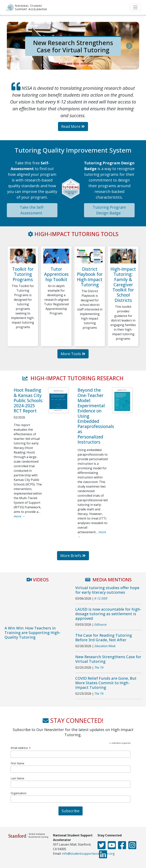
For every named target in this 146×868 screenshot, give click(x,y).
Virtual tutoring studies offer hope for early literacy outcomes (107, 590)
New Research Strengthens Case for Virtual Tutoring (73, 46)
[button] (17, 46)
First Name (17, 763)
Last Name (17, 778)
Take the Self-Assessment (32, 210)
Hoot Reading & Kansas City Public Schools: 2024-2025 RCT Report (29, 400)
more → (19, 516)
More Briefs (73, 556)
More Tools (73, 354)
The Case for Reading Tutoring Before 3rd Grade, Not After (104, 638)
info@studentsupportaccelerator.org (88, 854)
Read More (73, 126)
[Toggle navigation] (135, 7)
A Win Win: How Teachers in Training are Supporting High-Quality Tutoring (33, 633)
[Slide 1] (56, 64)
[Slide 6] (90, 64)
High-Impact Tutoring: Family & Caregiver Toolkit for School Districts (123, 285)
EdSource (101, 625)
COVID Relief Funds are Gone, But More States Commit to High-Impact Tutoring (106, 683)
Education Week (105, 646)
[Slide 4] (76, 64)
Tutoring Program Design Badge (109, 210)
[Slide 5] (83, 64)
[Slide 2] (63, 64)
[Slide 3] (70, 64)
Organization (19, 793)
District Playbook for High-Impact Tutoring (90, 277)
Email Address (21, 748)
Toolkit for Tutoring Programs (23, 274)
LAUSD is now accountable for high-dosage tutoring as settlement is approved (108, 614)
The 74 (99, 668)
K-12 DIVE (101, 598)
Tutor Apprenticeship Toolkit (56, 274)
